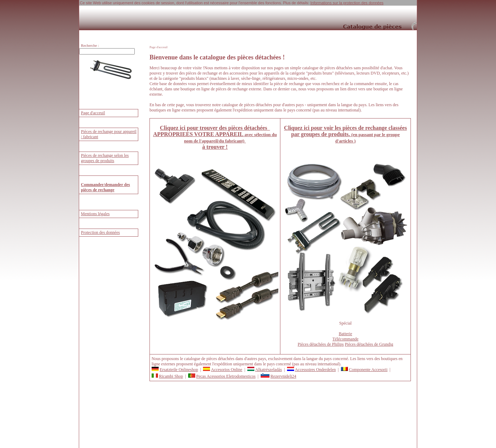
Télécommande (345, 339)
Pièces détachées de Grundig (369, 344)
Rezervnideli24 (283, 376)
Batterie (345, 334)
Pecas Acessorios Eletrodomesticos (226, 376)
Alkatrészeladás (268, 370)
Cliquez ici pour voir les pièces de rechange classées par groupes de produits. (345, 134)
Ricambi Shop (171, 376)
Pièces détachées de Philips (321, 344)
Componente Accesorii (368, 370)
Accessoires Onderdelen (315, 370)
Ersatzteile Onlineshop (179, 370)
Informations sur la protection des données (347, 3)
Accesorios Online (227, 370)
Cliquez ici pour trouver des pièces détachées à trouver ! (215, 137)
